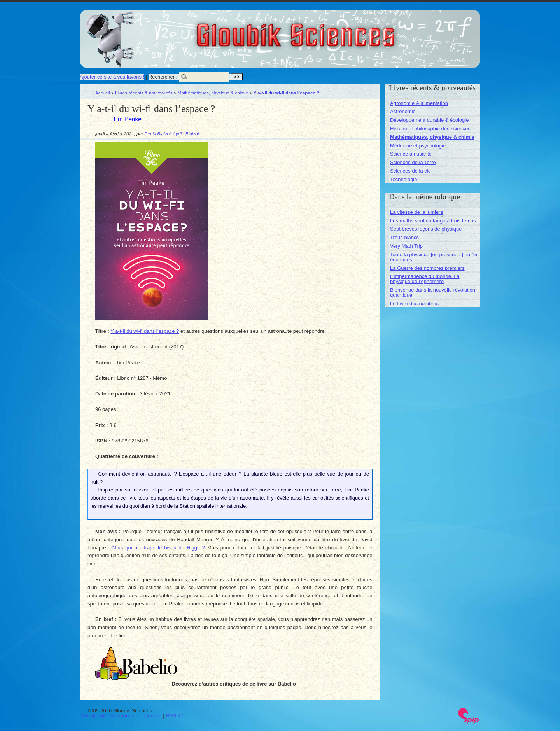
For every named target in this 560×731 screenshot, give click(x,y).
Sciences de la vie (410, 171)
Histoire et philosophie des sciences (430, 129)
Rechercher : (163, 77)
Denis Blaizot (157, 134)
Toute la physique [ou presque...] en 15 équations (434, 257)
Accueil (103, 93)
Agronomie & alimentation (419, 103)
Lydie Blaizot (186, 134)
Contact (153, 716)
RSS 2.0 (175, 716)
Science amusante (411, 154)
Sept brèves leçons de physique (426, 229)
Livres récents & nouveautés (144, 93)
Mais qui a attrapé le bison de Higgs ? (159, 548)
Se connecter (125, 716)
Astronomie (403, 111)
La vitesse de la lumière (417, 212)
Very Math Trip (406, 246)
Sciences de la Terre (413, 162)
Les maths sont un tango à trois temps (433, 221)
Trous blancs (404, 237)
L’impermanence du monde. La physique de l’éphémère (425, 279)
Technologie (403, 179)
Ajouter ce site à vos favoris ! (112, 77)
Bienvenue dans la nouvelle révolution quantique (433, 292)
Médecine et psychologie (418, 146)
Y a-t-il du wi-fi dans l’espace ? (145, 331)
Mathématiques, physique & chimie (213, 93)
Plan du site (93, 716)
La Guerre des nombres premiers (427, 268)
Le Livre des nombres (414, 303)
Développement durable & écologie (429, 120)
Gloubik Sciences (340, 30)
